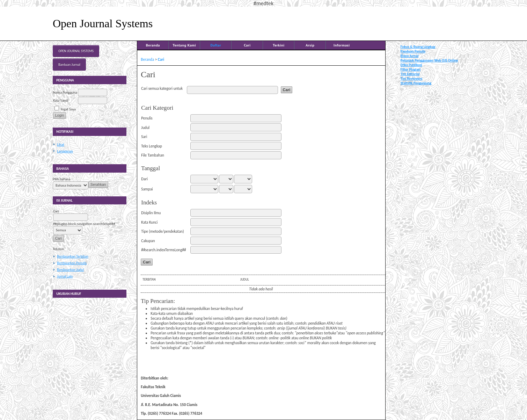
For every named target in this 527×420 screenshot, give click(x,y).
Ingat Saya (68, 109)
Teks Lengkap (151, 146)
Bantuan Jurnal (69, 64)
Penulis (147, 118)
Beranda (153, 45)
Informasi (342, 45)
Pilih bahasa (61, 179)
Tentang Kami (184, 45)
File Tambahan (153, 155)
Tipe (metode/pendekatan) (162, 231)
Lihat (61, 144)
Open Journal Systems (76, 51)
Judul (145, 128)
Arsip (310, 45)
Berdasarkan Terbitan (72, 256)
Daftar (216, 45)
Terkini (279, 45)
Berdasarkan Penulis (72, 263)
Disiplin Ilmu (151, 213)
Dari (144, 179)
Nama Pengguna (65, 92)
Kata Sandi (61, 100)
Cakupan (148, 241)
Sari (144, 137)
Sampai (147, 189)
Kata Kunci (149, 222)
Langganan (65, 151)
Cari (247, 45)
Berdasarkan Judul (70, 270)
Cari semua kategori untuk (162, 88)
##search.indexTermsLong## (163, 250)
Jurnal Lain (65, 276)
